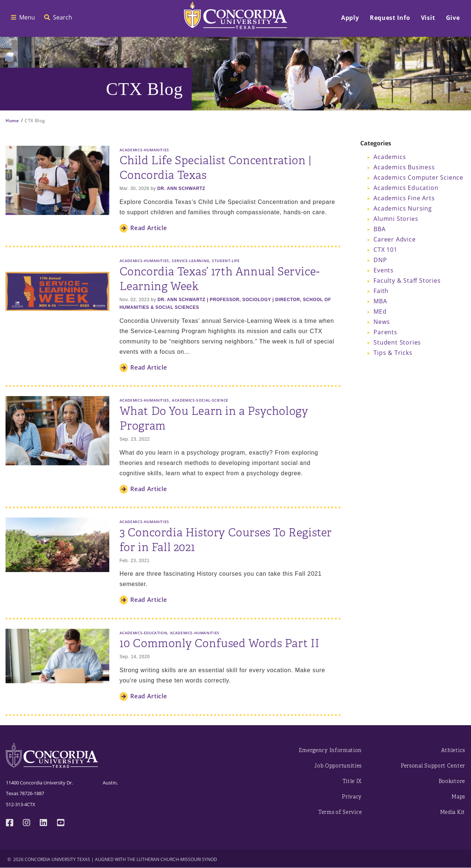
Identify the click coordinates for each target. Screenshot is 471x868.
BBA (379, 229)
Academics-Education (144, 633)
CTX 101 (385, 250)
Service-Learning (191, 261)
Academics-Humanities (144, 150)
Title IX (352, 781)
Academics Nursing (403, 208)
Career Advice (394, 239)
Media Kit (453, 812)
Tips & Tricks (393, 353)
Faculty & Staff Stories (407, 280)
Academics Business (404, 167)
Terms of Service (340, 812)
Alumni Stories (396, 219)
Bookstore (452, 781)
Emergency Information (330, 750)
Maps (458, 797)
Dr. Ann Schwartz (181, 188)
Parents (385, 332)
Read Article (148, 228)
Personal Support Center (433, 766)
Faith (381, 291)
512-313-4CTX (21, 804)
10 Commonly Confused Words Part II (220, 643)
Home (12, 121)
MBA (380, 301)
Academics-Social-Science (200, 400)
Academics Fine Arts (404, 198)
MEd (380, 311)
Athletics (453, 750)
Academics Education (406, 188)
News (382, 322)
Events (384, 270)
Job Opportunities (338, 766)
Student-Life (226, 261)
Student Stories (397, 342)
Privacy (352, 797)
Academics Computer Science (418, 177)
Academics (390, 157)
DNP (380, 260)
